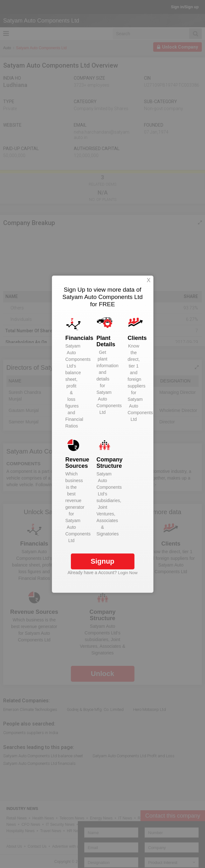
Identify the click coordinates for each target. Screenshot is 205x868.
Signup (102, 561)
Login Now (128, 573)
